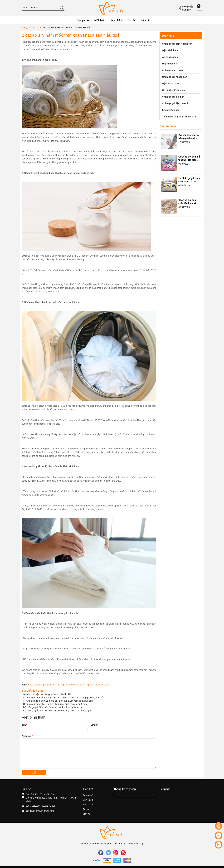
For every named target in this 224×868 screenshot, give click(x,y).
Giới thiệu (88, 800)
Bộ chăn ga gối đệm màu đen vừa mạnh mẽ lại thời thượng (53, 707)
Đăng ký (186, 10)
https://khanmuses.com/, (73, 685)
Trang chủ (88, 795)
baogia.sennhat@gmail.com (40, 811)
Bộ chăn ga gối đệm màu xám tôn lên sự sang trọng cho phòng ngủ (57, 710)
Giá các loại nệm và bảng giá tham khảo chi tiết (47, 694)
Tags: (25, 685)
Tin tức (86, 809)
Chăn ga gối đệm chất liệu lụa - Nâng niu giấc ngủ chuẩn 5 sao (55, 704)
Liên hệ (87, 814)
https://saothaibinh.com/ (98, 685)
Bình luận (27, 736)
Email (94, 725)
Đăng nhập (188, 6)
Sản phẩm (88, 805)
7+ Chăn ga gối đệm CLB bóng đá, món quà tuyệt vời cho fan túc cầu (58, 701)
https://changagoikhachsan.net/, (44, 685)
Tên (24, 725)
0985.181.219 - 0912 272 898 (41, 806)
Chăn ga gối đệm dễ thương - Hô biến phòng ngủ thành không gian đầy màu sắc (64, 698)
